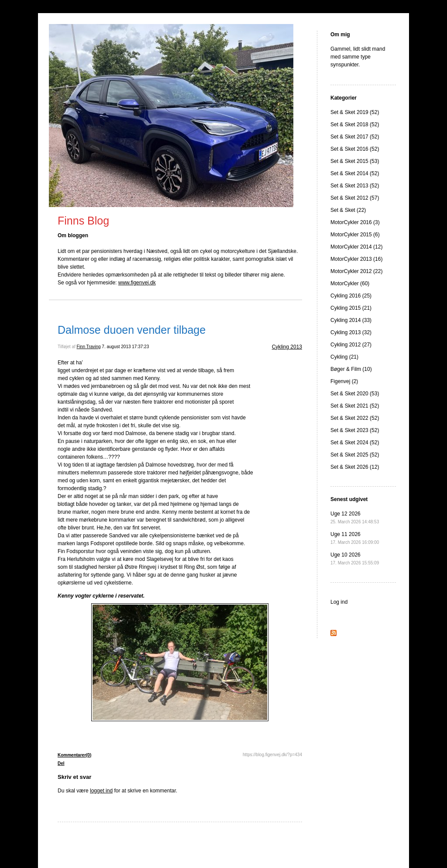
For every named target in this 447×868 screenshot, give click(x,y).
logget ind (101, 791)
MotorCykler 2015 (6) (355, 235)
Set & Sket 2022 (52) (355, 418)
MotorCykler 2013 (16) (356, 259)
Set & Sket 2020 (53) (355, 394)
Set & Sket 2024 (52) (355, 443)
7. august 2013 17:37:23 (125, 347)
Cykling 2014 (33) (351, 320)
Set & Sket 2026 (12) (355, 467)
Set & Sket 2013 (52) (355, 186)
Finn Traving (89, 347)
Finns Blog (83, 221)
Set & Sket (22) (348, 210)
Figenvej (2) (344, 381)
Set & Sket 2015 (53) (355, 161)
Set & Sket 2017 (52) (355, 137)
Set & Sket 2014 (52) (355, 173)
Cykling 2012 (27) (351, 345)
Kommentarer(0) (74, 755)
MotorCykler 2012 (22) (356, 271)
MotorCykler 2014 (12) (356, 247)
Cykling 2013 (287, 347)
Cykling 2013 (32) (351, 332)
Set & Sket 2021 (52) (355, 406)
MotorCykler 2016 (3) (355, 222)
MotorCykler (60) (350, 284)
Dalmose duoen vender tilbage (132, 330)
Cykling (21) (344, 357)
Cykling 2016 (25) (351, 296)
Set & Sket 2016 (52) (355, 149)
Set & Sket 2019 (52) (355, 112)
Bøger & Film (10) (351, 369)
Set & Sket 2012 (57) (355, 198)
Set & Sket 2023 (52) (355, 430)
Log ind (339, 602)
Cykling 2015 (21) (351, 308)
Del (61, 763)
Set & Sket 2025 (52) (355, 455)
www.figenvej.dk (137, 283)
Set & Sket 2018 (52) (355, 124)
